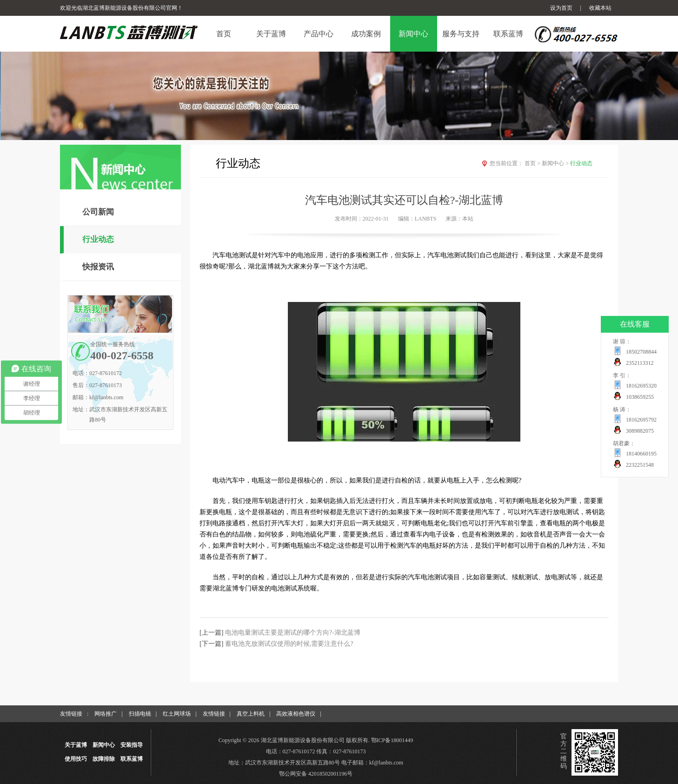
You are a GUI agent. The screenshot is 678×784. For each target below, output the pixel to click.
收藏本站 (600, 8)
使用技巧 (76, 759)
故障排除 (104, 759)
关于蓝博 (76, 745)
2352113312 (640, 363)
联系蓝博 (132, 759)
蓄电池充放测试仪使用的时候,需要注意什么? (289, 644)
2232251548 (640, 465)
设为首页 (561, 8)
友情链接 (214, 714)
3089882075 (640, 431)
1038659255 (640, 397)
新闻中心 (556, 163)
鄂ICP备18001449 (392, 740)
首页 (533, 163)
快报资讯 (98, 267)
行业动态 (98, 239)
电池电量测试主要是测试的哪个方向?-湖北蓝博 (293, 633)
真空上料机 (251, 714)
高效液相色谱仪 (296, 714)
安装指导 (132, 745)
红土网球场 (177, 714)
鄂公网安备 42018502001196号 (316, 774)
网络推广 (106, 714)
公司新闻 (98, 212)
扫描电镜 (140, 714)
